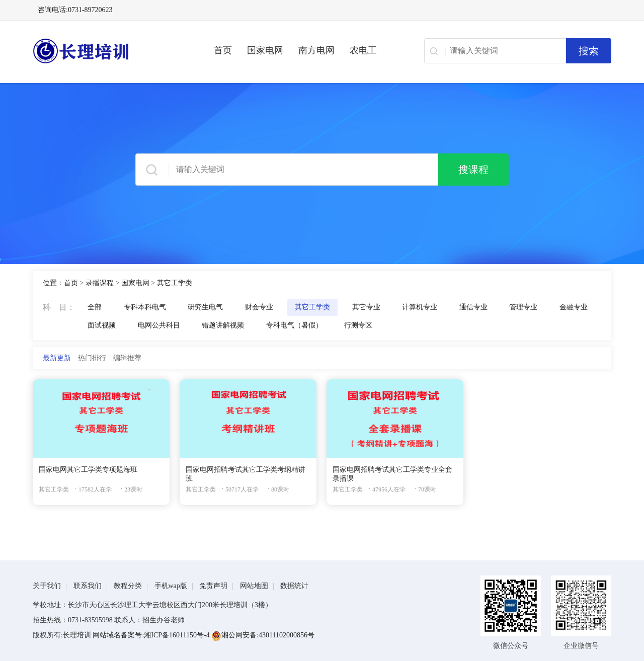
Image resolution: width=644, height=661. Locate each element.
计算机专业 (420, 307)
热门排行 (92, 358)
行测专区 (358, 325)
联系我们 (88, 586)
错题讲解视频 (223, 325)
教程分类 (128, 586)
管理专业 (523, 307)
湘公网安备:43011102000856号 (263, 635)
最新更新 (57, 358)
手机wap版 (171, 586)
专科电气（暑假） (294, 325)
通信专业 (473, 307)
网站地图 (254, 586)
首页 (223, 50)
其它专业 (366, 307)
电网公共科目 (159, 325)
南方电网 (316, 50)
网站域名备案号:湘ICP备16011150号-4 (152, 635)
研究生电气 (205, 307)
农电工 (363, 50)
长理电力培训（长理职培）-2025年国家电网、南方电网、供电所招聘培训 (108, 51)
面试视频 (102, 325)
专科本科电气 (145, 307)
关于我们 (47, 586)
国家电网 (265, 50)
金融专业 (574, 307)
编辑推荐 (127, 358)
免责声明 (213, 586)
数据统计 (294, 586)
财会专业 (259, 307)
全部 (95, 307)
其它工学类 (175, 283)
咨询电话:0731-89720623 (75, 10)
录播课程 (100, 283)
